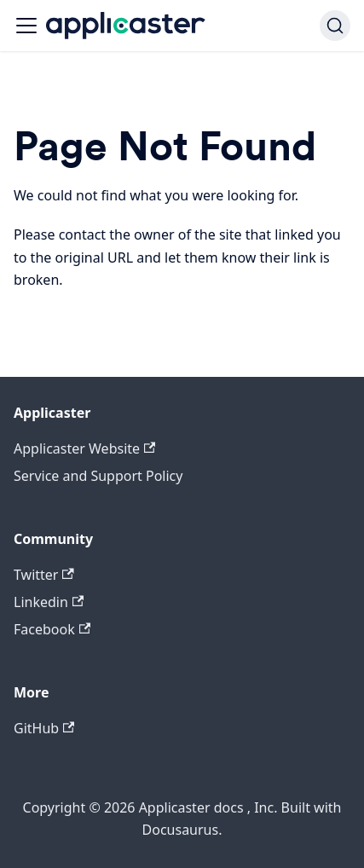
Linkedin (49, 602)
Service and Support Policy (98, 476)
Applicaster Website (84, 448)
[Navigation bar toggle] (26, 26)
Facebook (52, 629)
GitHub (44, 728)
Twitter (44, 575)
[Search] (335, 26)
